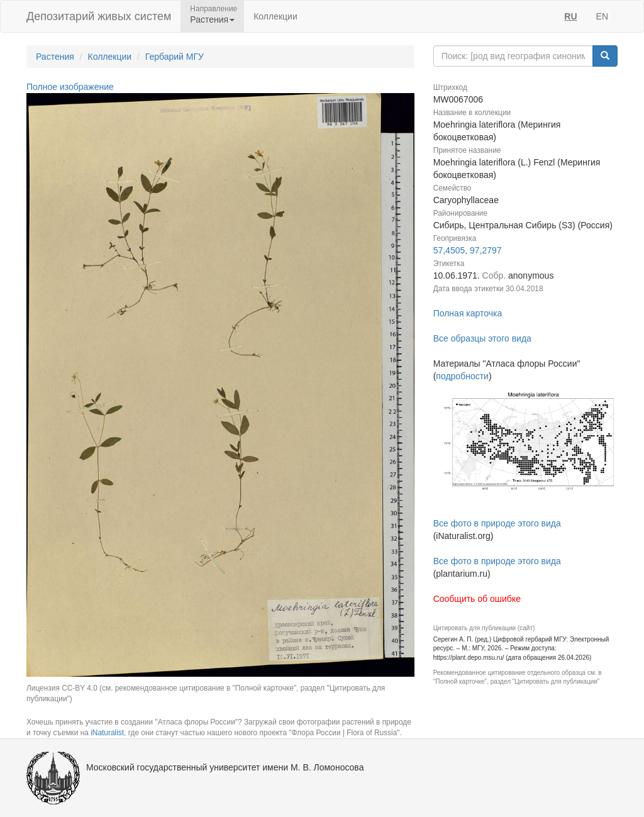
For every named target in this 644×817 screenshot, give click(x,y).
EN (602, 16)
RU (570, 16)
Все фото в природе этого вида (497, 523)
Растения (55, 57)
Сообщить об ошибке (477, 599)
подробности (462, 376)
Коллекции (275, 16)
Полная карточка (468, 313)
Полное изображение (70, 87)
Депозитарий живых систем (99, 16)
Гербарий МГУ (175, 57)
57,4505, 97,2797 (468, 250)
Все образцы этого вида (482, 338)
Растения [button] (212, 19)
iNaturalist (107, 733)
